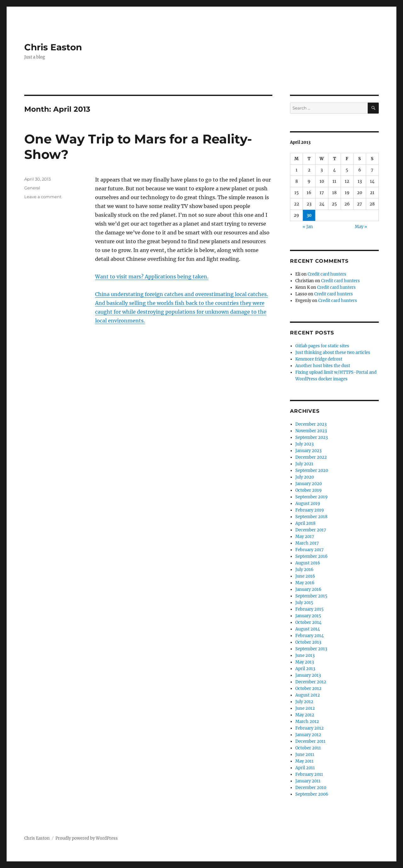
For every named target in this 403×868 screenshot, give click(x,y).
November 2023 (311, 431)
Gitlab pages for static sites (322, 346)
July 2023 (304, 444)
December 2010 (311, 788)
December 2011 (310, 741)
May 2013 (305, 662)
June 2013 (305, 655)
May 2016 (305, 583)
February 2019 (310, 510)
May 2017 (305, 537)
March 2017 (307, 543)
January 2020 (309, 484)
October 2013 (308, 642)
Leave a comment (43, 197)
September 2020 (312, 470)
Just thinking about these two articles (333, 353)
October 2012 (308, 689)
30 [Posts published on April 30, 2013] (309, 215)
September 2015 (311, 596)
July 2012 (304, 702)
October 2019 (309, 490)
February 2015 (309, 609)
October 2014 (308, 622)
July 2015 (304, 603)
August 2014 (308, 629)
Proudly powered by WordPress (87, 838)
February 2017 (309, 550)
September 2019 (312, 497)
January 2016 (308, 589)
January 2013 (308, 675)
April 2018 (305, 523)
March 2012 (307, 722)
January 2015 (308, 616)
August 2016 (308, 563)
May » (361, 227)
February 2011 (309, 774)
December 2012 (311, 682)
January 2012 (308, 735)
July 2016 (304, 570)
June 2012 (305, 708)
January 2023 (308, 451)
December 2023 (311, 424)
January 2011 (308, 781)
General (32, 188)
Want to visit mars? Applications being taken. (152, 277)
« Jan (308, 227)
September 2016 (312, 556)
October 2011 (308, 748)
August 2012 (308, 695)
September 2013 (311, 649)
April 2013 (305, 669)
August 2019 (308, 504)
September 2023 (312, 437)
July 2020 (305, 477)
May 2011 (304, 761)
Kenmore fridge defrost (319, 359)
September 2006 (312, 794)
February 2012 (309, 728)
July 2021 (304, 464)
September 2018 (311, 517)
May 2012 (305, 715)
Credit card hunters (327, 274)
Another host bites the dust (323, 366)
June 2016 (305, 576)
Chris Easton (53, 47)
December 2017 (311, 530)
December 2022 (311, 457)
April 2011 (305, 768)
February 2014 (309, 636)
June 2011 (305, 755)
